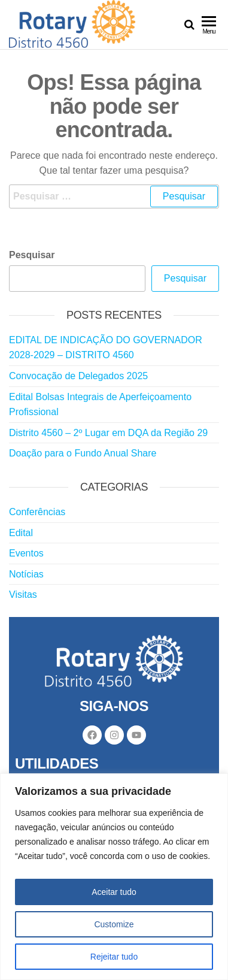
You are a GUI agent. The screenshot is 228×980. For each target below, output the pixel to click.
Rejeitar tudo (114, 957)
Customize (114, 924)
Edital (21, 533)
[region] (114, 877)
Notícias (26, 574)
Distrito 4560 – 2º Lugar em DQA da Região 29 (108, 433)
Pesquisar (32, 255)
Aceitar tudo (114, 892)
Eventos (26, 553)
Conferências (37, 512)
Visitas (23, 595)
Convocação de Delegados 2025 (78, 376)
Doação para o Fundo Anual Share (83, 453)
